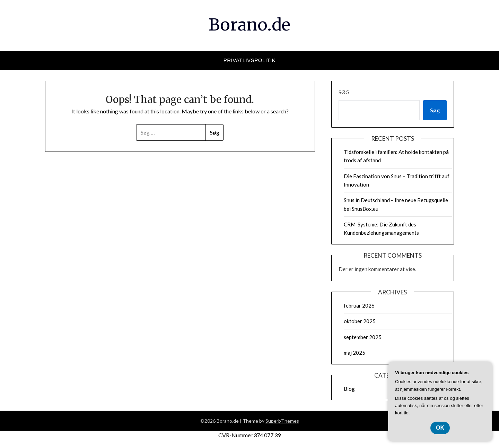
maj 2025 (354, 353)
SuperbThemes (282, 421)
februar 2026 (359, 305)
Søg (344, 92)
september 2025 (363, 337)
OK (440, 428)
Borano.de (249, 25)
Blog (349, 389)
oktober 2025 (360, 321)
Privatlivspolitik (250, 60)
